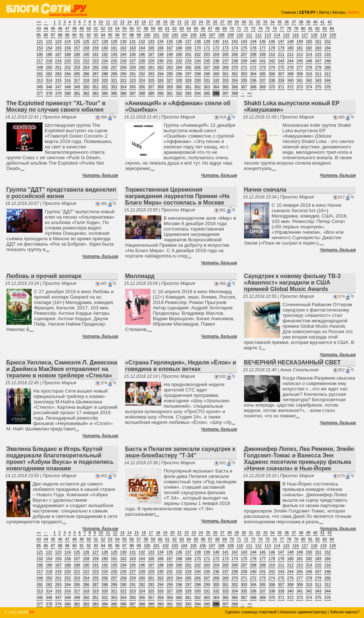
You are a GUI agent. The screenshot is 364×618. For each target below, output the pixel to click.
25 (208, 22)
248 (328, 61)
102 (166, 35)
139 (207, 41)
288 (105, 74)
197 (151, 54)
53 (110, 28)
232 (179, 61)
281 (40, 74)
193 (114, 54)
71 (239, 28)
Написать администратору (303, 612)
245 (300, 61)
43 (39, 28)
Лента (324, 12)
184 (328, 48)
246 (309, 61)
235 (207, 61)
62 (175, 28)
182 (309, 48)
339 (281, 80)
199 (170, 54)
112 (259, 35)
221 (77, 61)
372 (291, 87)
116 (296, 35)
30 (244, 22)
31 (251, 22)
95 (110, 35)
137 (188, 41)
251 (58, 67)
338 (272, 80)
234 (198, 61)
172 (216, 48)
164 (142, 48)
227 (132, 61)
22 (187, 22)
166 (161, 48)
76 (275, 28)
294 (161, 74)
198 (161, 54)
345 (40, 87)
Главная (289, 12)
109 (230, 35)
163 (132, 48)
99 (139, 35)
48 (75, 28)
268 (216, 67)
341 (300, 80)
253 (77, 67)
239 (244, 61)
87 (53, 35)
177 (262, 48)
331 (207, 80)
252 (68, 67)
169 (188, 48)
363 (207, 87)
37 (294, 22)
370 (272, 87)
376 (328, 87)
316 (68, 80)
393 (188, 93)
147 (281, 41)
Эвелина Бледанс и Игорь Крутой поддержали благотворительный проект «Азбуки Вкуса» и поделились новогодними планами (60, 459)
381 (77, 93)
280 (328, 67)
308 (291, 74)
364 (216, 87)
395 (207, 93)
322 (123, 80)
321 (114, 80)
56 (132, 28)
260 (142, 67)
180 (291, 48)
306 (272, 74)
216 (328, 54)
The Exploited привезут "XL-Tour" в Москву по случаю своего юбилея (56, 106)
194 (123, 54)
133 (151, 41)
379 (58, 93)
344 (328, 80)
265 (188, 67)
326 (161, 80)
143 (244, 41)
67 (210, 28)
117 (305, 35)
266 (198, 67)
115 (286, 35)
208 (253, 54)
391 (170, 93)
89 (67, 35)
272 (253, 67)
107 (212, 35)
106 (203, 35)
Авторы (339, 12)
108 (221, 35)
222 (86, 61)
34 (273, 22)
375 (318, 87)
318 (86, 80)
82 (318, 28)
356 (142, 87)
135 (170, 41)
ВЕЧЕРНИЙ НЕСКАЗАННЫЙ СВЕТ (293, 362)
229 (151, 61)
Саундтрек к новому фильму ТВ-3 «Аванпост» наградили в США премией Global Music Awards (293, 283)
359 (170, 87)
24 (201, 22)
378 (49, 93)
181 (300, 48)
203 (207, 54)
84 (332, 28)
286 (86, 74)
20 (172, 22)
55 (125, 28)
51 (96, 28)
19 (165, 22)
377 (40, 93)
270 (235, 67)
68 (217, 28)
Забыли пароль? (345, 612)
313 (40, 80)
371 (281, 87)
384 (105, 93)
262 (161, 67)
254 (86, 67)
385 (114, 93)
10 (101, 22)
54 (117, 28)
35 (280, 22)
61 (167, 28)
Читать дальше (100, 175)
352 (105, 87)
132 (142, 41)
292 (142, 74)
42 (330, 22)
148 (291, 41)
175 (244, 48)
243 (281, 61)
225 (114, 61)
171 (207, 48)
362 (198, 87)
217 (40, 61)
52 (103, 28)
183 (318, 48)
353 (114, 87)
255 (95, 67)
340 (291, 80)
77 (282, 28)
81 (310, 28)
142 (235, 41)
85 (39, 35)
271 (244, 67)
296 (179, 74)
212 (291, 54)
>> (250, 93)
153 (40, 48)
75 (268, 28)
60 (160, 28)
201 (188, 54)
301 (225, 74)
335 (244, 80)
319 (95, 80)
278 (309, 67)
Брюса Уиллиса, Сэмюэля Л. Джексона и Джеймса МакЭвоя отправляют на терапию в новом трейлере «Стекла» (62, 369)
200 (179, 54)
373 (300, 87)
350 (86, 87)
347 (58, 87)
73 (253, 28)
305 (262, 74)
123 (58, 41)
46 (60, 28)
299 (207, 74)
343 (318, 80)
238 (235, 61)
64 (189, 28)
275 (281, 67)
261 (151, 67)
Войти (354, 12)
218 (49, 61)
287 (95, 74)
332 (216, 80)
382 (86, 93)
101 (156, 35)
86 (46, 35)
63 (182, 28)
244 (291, 61)
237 (225, 61)
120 (333, 35)
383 (95, 93)
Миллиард (140, 276)
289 (114, 74)
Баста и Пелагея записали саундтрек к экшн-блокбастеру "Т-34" (180, 452)
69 (225, 28)
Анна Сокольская (299, 370)
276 (291, 67)
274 (272, 67)
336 (253, 80)
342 (309, 80)
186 (49, 54)
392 (179, 93)
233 (188, 61)
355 (132, 87)
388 (142, 93)
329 (188, 80)
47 (67, 28)
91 (82, 35)
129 (114, 41)
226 (123, 61)
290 (123, 74)
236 (216, 61)
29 (237, 22)
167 (170, 48)
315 (58, 80)
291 (132, 74)
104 (184, 35)
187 (58, 54)
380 (68, 93)
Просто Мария (59, 117)
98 (132, 35)
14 (129, 22)
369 (262, 87)
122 (49, 41)
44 (46, 28)
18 (158, 22)
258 (123, 67)
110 (240, 35)
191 (95, 54)
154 (49, 48)
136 (179, 41)
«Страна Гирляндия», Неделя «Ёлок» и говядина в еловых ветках (181, 366)
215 (318, 54)
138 (198, 41)
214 (309, 54)
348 (68, 87)
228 (142, 61)
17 (151, 22)
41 (323, 22)
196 (142, 54)
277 (300, 67)
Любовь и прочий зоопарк (44, 276)
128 (105, 41)
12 (115, 22)
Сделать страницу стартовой (251, 612)
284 (68, 74)
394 (198, 93)
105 (193, 35)
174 (235, 48)
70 (232, 28)
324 (142, 80)
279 (318, 67)
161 (114, 48)
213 (300, 54)
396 (216, 93)
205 (225, 54)
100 (147, 35)
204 (216, 54)
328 (179, 80)
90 (75, 35)
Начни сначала (265, 190)
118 (314, 35)
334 (235, 80)
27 (223, 22)
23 (194, 22)
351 (95, 87)
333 (225, 80)
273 (262, 67)
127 (95, 41)
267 (207, 67)
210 (272, 54)
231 (170, 61)
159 (95, 48)
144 (253, 41)
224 (105, 61)
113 (268, 35)
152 (328, 41)
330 (198, 80)
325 (151, 80)
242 (272, 61)
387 (132, 93)
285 (77, 74)
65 (196, 28)
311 (318, 74)
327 (170, 80)
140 (216, 41)
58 (146, 28)
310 (309, 74)
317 (77, 80)
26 (215, 22)
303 (244, 74)
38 (301, 22)
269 (225, 67)
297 (188, 74)
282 (49, 74)
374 (309, 87)
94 (103, 35)
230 (161, 61)
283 (58, 74)
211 (281, 54)
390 (161, 93)
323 (132, 80)
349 (77, 87)
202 (198, 54)
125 (77, 41)
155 (58, 48)
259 (132, 67)
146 (272, 41)
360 (179, 87)
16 (144, 22)
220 (68, 61)
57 (139, 28)
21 (180, 22)
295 (170, 74)
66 (203, 28)
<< (39, 22)
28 (230, 22)
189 (77, 54)
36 (287, 22)
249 (40, 67)
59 (153, 28)
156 (68, 48)
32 (258, 22)
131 (132, 41)
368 (253, 87)
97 (125, 35)
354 (123, 87)
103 (175, 35)
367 (244, 87)
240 (253, 61)
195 (132, 54)
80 (303, 28)
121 (40, 41)
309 (300, 74)
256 (105, 67)
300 (216, 74)
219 (58, 61)
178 (272, 48)
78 (289, 28)
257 (114, 67)
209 (262, 54)
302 (235, 74)
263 (170, 67)
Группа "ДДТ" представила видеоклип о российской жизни (61, 193)
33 (265, 22)
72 (246, 28)
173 (225, 48)
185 (40, 54)
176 (253, 48)
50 (89, 28)
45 (53, 28)
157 (77, 48)
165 (151, 48)
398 (235, 93)
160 (105, 48)
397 (225, 93)
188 (68, 54)
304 (253, 74)
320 (105, 80)
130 (123, 41)
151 (318, 41)
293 (151, 74)
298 (198, 74)
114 (277, 35)
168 (179, 48)
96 (117, 35)
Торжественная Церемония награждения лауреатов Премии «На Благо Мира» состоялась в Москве (177, 196)
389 (151, 93)
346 (49, 87)
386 (123, 93)
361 (188, 87)
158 (86, 48)
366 (235, 87)
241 (262, 61)
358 (161, 87)
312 (328, 74)
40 (315, 22)
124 (68, 41)
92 (89, 35)
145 (262, 41)
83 (325, 28)
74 (260, 28)
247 (318, 61)
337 (262, 80)
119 (323, 35)
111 (249, 35)
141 (225, 41)
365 (225, 87)
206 (235, 54)
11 (108, 22)
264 (179, 67)
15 (136, 22)
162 (123, 48)
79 (296, 28)
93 (96, 35)
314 (49, 80)
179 (281, 48)
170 (198, 48)
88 (60, 35)
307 (281, 74)
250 (49, 67)
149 (300, 41)
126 (86, 41)
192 (105, 54)
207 (244, 54)
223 (95, 61)
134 (161, 41)
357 (151, 87)
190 (86, 54)
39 (308, 22)
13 (122, 22)
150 (309, 41)
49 (82, 28)
